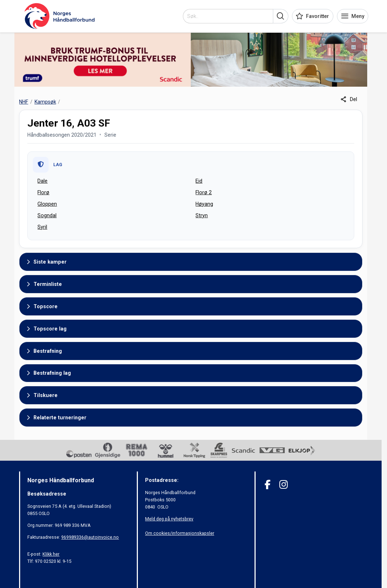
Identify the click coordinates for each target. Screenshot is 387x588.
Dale (42, 181)
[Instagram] (283, 485)
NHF (24, 102)
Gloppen (47, 204)
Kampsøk (45, 102)
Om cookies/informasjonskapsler (180, 533)
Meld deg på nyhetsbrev (169, 519)
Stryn (202, 215)
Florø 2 (204, 192)
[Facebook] (268, 485)
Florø (43, 192)
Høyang (204, 204)
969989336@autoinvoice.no (90, 537)
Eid (199, 181)
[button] (281, 16)
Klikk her (51, 554)
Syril (42, 227)
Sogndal (47, 215)
